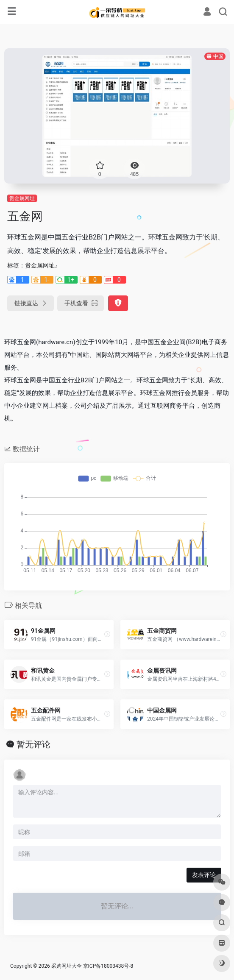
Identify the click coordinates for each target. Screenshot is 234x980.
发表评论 (204, 875)
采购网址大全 (67, 966)
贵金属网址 (22, 198)
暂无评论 (33, 744)
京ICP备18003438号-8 (108, 966)
